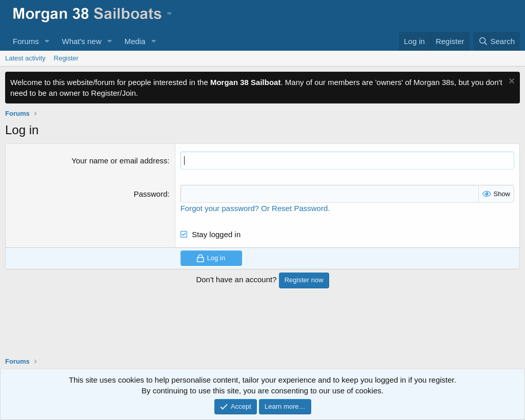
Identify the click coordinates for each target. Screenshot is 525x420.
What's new (82, 41)
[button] (47, 41)
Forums (26, 41)
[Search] (497, 41)
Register (66, 58)
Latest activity (25, 58)
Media (135, 41)
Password (151, 194)
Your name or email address (119, 161)
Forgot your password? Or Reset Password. (255, 208)
